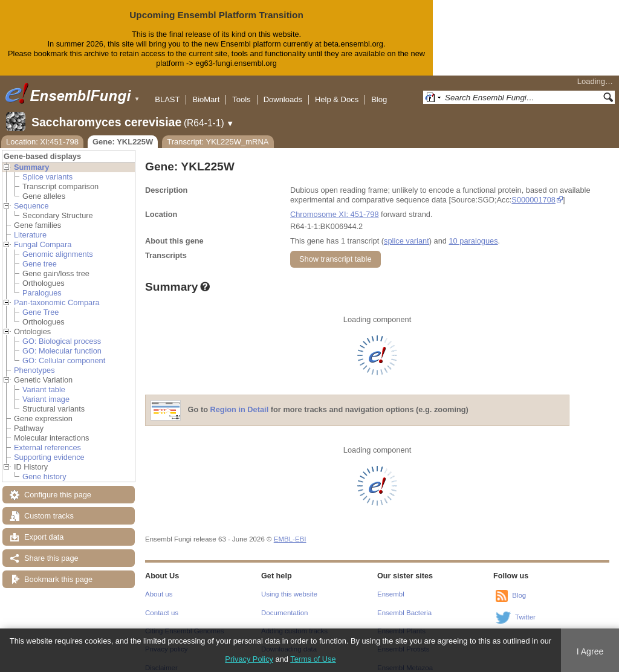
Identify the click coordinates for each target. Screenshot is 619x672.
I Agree (590, 651)
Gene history (44, 467)
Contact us (162, 603)
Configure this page (58, 485)
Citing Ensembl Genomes (185, 621)
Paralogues (42, 283)
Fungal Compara (43, 235)
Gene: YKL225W (123, 132)
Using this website (289, 584)
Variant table (44, 380)
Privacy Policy (249, 659)
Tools (241, 90)
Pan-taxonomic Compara (57, 293)
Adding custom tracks (294, 621)
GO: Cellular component (64, 351)
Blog (379, 90)
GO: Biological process (62, 331)
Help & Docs (337, 90)
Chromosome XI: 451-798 (335, 205)
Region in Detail (240, 400)
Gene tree (40, 254)
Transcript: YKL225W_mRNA (218, 132)
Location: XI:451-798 (42, 132)
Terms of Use (313, 659)
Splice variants (47, 167)
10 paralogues (473, 231)
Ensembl (391, 584)
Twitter (525, 607)
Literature (30, 225)
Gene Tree (41, 302)
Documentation (284, 603)
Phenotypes (34, 360)
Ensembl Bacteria (404, 603)
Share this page (51, 548)
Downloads (283, 90)
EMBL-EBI (290, 529)
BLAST (167, 90)
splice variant (407, 231)
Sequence (31, 196)
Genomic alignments (58, 244)
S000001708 (533, 190)
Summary (31, 157)
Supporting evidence (49, 447)
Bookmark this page (58, 570)
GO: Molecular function (62, 341)
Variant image (46, 389)
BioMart (206, 90)
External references (47, 438)
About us (159, 584)
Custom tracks (49, 506)
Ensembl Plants (401, 621)
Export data (44, 527)
